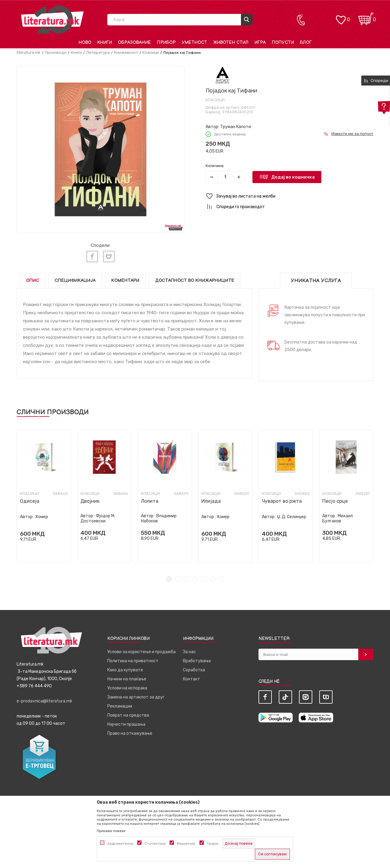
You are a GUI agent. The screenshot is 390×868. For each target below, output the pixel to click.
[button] (289, 196)
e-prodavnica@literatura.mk (44, 701)
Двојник (90, 501)
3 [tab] (186, 579)
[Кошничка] (366, 17)
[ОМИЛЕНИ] (341, 17)
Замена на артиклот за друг (136, 697)
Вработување (197, 661)
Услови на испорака (127, 688)
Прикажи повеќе (111, 831)
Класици (151, 52)
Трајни (213, 844)
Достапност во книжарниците (195, 281)
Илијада (211, 501)
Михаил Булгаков (338, 518)
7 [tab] (221, 579)
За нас (189, 652)
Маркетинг (186, 844)
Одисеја (30, 501)
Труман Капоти (236, 127)
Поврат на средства (128, 715)
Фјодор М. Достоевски (98, 518)
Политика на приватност (133, 661)
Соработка (194, 670)
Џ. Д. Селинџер (292, 517)
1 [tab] (169, 579)
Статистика (155, 844)
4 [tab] (195, 579)
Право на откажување (130, 733)
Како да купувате (125, 670)
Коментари (125, 281)
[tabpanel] (44, 496)
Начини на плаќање (127, 679)
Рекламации (120, 706)
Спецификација (75, 281)
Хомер (42, 517)
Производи (56, 52)
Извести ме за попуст (352, 134)
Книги (76, 52)
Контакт (192, 679)
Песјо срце (335, 501)
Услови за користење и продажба (141, 652)
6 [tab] (213, 579)
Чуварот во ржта (282, 501)
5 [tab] (204, 579)
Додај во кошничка (293, 177)
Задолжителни (120, 844)
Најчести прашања (126, 724)
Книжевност (126, 52)
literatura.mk (29, 52)
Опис (32, 281)
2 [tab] (178, 579)
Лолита (150, 501)
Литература (98, 52)
